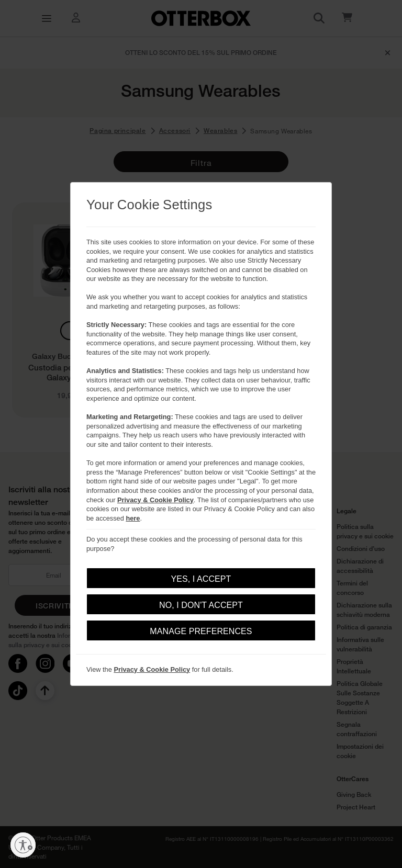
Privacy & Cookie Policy (155, 500)
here (133, 518)
